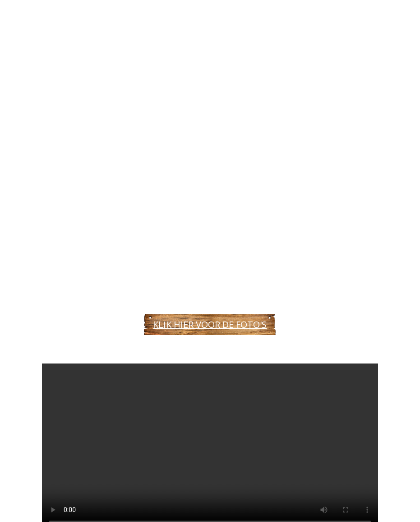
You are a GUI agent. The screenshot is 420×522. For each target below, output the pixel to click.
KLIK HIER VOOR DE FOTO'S (210, 324)
